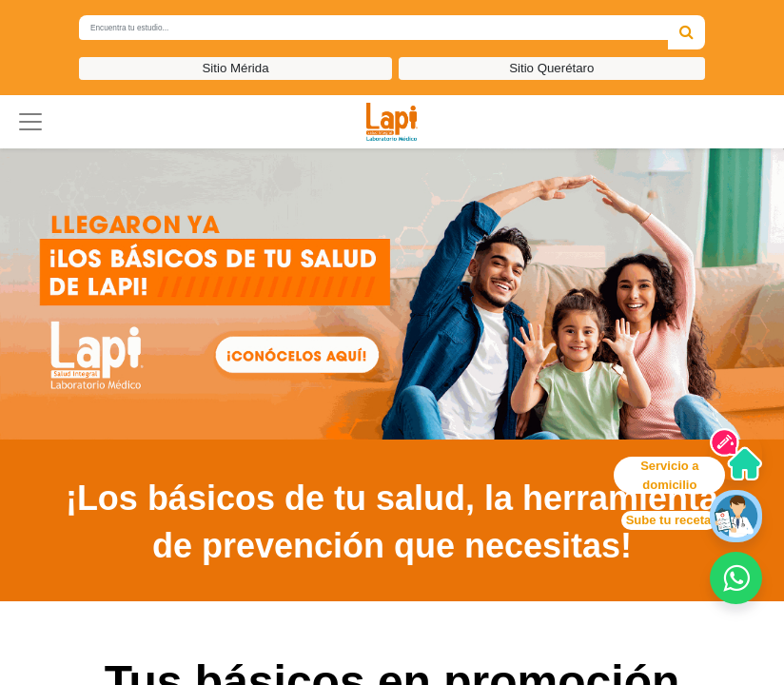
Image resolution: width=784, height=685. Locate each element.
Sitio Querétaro (551, 68)
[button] (30, 122)
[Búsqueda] (686, 32)
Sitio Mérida (235, 68)
